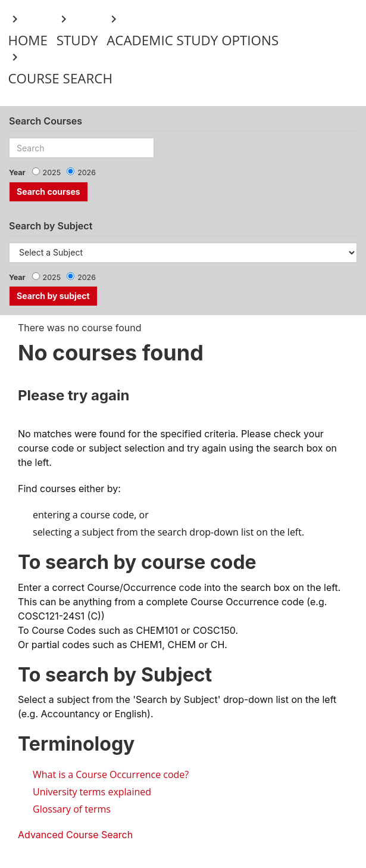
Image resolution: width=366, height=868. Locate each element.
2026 (87, 172)
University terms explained (92, 792)
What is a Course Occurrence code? (111, 774)
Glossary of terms (72, 809)
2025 (52, 172)
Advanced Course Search (75, 835)
